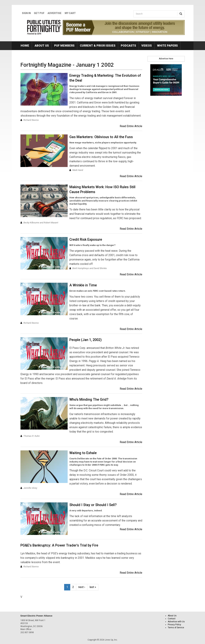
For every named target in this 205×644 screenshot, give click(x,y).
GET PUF (39, 13)
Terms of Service (176, 628)
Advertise (55, 13)
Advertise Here (166, 59)
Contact (172, 619)
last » (93, 587)
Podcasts (128, 46)
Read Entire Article (131, 126)
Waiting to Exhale (83, 453)
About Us (42, 46)
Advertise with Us (176, 622)
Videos (147, 46)
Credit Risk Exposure (86, 239)
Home (25, 46)
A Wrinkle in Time (83, 285)
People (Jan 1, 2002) (86, 340)
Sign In (26, 13)
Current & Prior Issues (98, 46)
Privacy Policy (174, 625)
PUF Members (64, 46)
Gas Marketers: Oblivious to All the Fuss (101, 137)
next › (82, 587)
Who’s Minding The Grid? (89, 399)
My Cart (70, 13)
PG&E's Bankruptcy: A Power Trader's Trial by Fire (59, 545)
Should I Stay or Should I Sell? (93, 505)
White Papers (167, 46)
